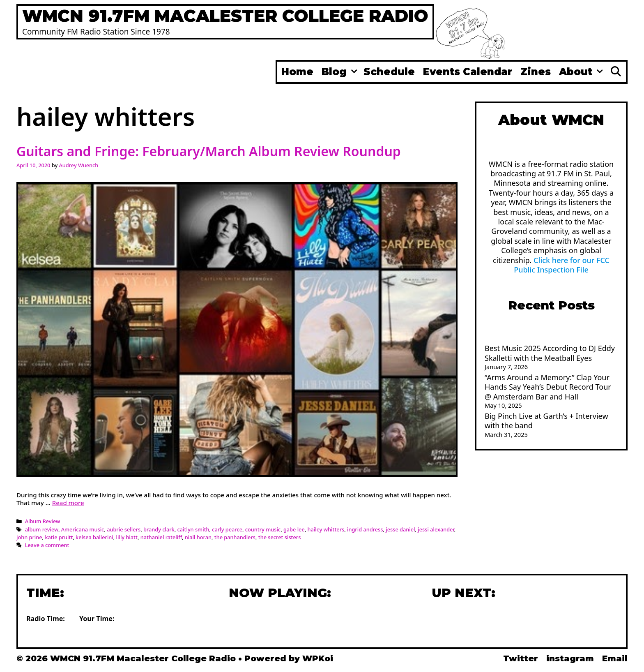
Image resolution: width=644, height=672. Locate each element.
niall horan (198, 537)
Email (615, 658)
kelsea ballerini (94, 537)
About (582, 72)
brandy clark (159, 529)
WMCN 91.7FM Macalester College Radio (225, 16)
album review (42, 529)
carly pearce (227, 529)
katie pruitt (59, 537)
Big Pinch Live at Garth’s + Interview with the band (546, 421)
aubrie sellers (124, 529)
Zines (536, 72)
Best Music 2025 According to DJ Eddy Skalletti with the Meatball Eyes (550, 353)
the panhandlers (235, 537)
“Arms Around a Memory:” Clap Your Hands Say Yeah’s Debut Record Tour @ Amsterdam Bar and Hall (548, 387)
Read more (68, 503)
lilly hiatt (127, 537)
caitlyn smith (193, 529)
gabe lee (294, 529)
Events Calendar (468, 72)
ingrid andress (365, 529)
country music (263, 529)
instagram (570, 658)
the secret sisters (280, 537)
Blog (340, 72)
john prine (29, 537)
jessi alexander (436, 529)
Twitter (521, 658)
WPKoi (318, 658)
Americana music (83, 529)
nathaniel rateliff (161, 537)
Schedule (389, 72)
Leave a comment (47, 545)
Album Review (43, 521)
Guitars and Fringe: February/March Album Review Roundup (209, 151)
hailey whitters (326, 529)
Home (297, 72)
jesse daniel (400, 529)
